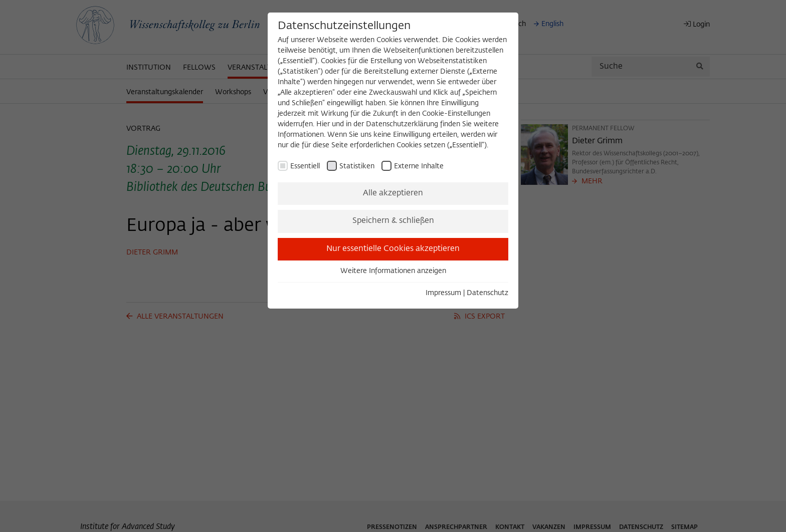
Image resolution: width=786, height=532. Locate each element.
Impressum (443, 293)
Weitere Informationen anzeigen (393, 271)
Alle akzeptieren (393, 193)
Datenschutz (487, 293)
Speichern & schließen (393, 221)
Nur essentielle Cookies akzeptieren (393, 249)
